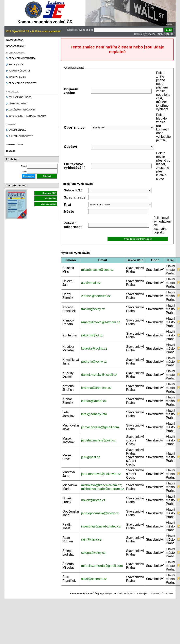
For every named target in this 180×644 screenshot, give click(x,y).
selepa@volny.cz (93, 553)
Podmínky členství (19, 71)
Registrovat (29, 176)
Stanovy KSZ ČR (17, 77)
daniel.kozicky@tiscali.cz (99, 375)
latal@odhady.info (94, 414)
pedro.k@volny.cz (94, 362)
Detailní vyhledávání (145, 34)
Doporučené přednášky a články (27, 116)
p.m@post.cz (91, 457)
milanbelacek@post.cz (97, 270)
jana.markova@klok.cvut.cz (101, 474)
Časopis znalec (17, 130)
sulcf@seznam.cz (94, 579)
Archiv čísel (50, 199)
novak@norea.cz (93, 500)
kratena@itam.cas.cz (96, 388)
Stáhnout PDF (49, 193)
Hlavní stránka (14, 40)
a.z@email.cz (91, 283)
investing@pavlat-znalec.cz (101, 526)
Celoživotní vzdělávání (22, 110)
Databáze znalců (15, 46)
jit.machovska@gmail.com (100, 427)
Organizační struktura (22, 58)
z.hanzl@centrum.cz (96, 296)
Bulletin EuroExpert (21, 136)
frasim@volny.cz (93, 309)
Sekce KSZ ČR (166, 34)
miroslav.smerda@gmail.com (102, 566)
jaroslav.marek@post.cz (98, 440)
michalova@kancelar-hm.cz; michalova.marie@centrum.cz (103, 487)
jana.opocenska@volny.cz (100, 513)
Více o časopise (48, 204)
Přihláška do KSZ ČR (20, 97)
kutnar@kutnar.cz (94, 401)
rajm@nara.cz (91, 539)
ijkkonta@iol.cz (92, 335)
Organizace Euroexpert (22, 83)
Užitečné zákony (18, 103)
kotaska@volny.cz (94, 348)
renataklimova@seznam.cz (101, 322)
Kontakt (10, 151)
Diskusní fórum (14, 145)
